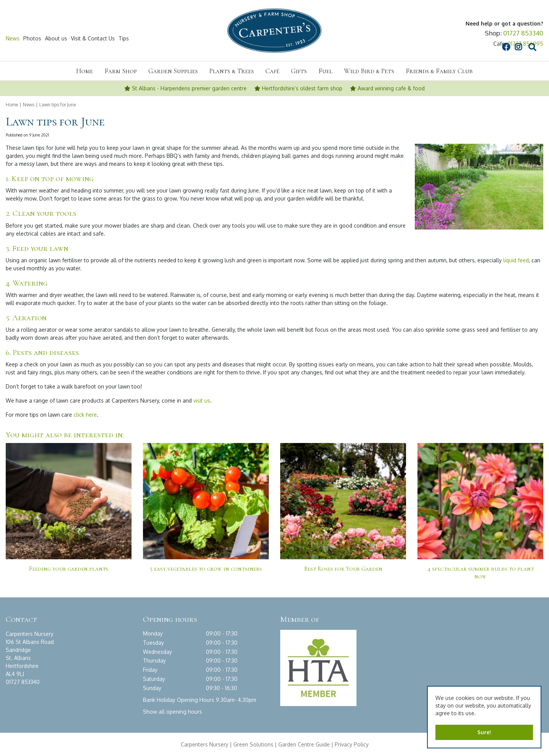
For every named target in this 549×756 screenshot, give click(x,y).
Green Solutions (253, 744)
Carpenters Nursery (205, 744)
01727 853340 (523, 33)
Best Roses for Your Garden (343, 569)
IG (451, 39)
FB (438, 39)
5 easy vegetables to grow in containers (206, 569)
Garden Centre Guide (304, 744)
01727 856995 (525, 44)
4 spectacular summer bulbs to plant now (481, 573)
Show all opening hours (173, 711)
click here (85, 415)
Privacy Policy (352, 744)
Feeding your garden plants (69, 569)
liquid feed (516, 260)
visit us (202, 400)
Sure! (484, 732)
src (465, 39)
